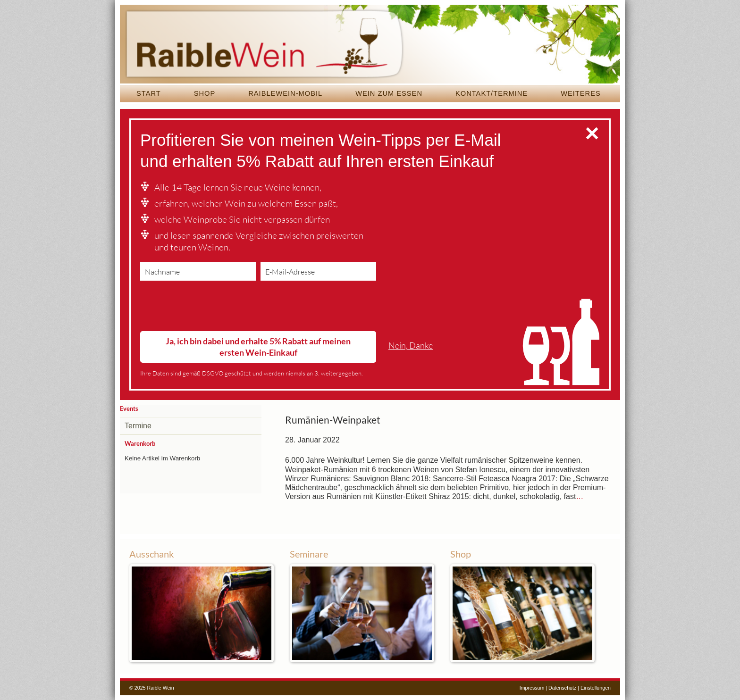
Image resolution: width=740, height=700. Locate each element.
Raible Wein (370, 45)
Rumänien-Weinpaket (333, 420)
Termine (138, 426)
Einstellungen (596, 688)
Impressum (532, 688)
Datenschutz (562, 688)
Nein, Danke (411, 346)
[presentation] (212, 308)
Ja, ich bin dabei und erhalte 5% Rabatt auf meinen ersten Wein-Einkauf (258, 346)
